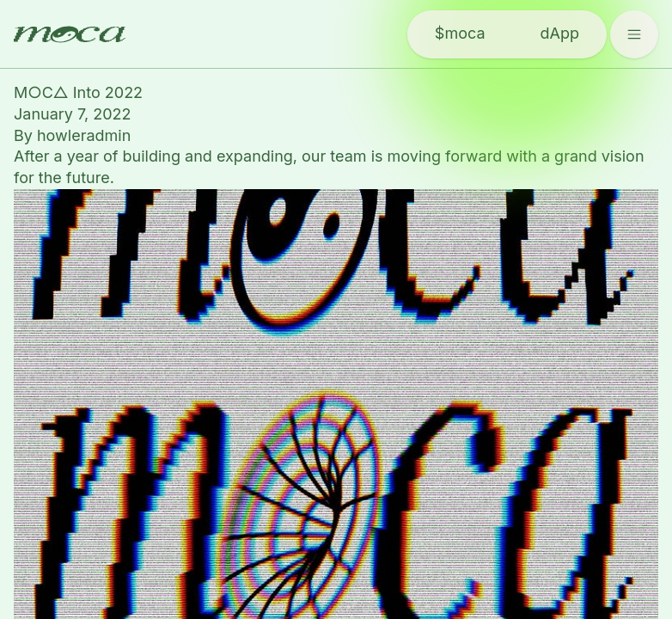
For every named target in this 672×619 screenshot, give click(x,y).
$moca (460, 33)
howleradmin (84, 135)
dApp (560, 33)
